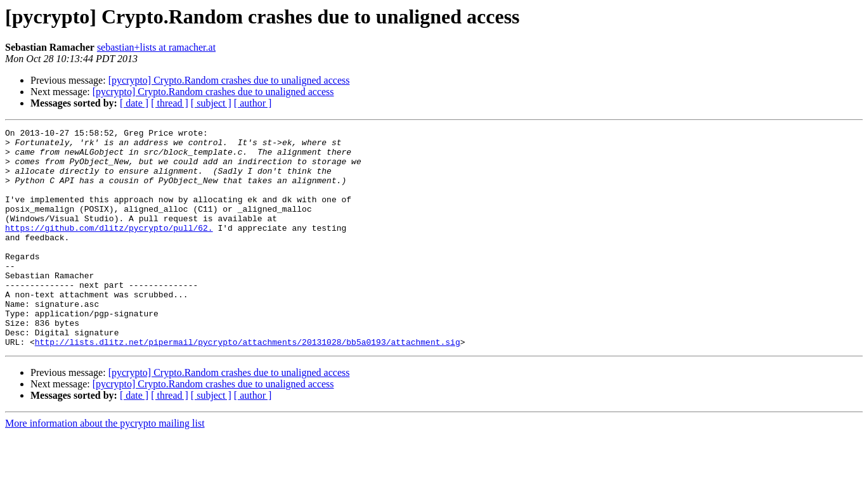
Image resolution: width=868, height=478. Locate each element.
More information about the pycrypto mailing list (105, 467)
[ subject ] (211, 103)
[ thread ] (170, 103)
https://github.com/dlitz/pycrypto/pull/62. (109, 249)
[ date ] (134, 103)
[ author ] (253, 103)
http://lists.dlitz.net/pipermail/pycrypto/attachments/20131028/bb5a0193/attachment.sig (248, 385)
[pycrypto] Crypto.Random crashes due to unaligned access (229, 80)
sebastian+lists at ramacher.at (156, 47)
